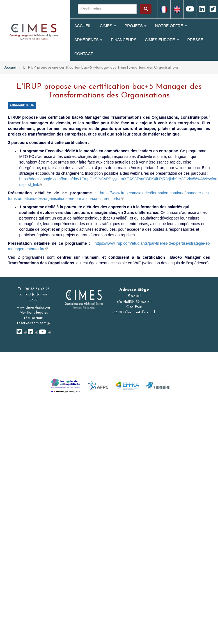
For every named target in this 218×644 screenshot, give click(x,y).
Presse (195, 40)
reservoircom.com (34, 323)
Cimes (108, 26)
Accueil (83, 26)
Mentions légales (34, 313)
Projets (136, 26)
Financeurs (124, 40)
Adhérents (88, 40)
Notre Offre (171, 26)
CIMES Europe (162, 40)
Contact (84, 54)
